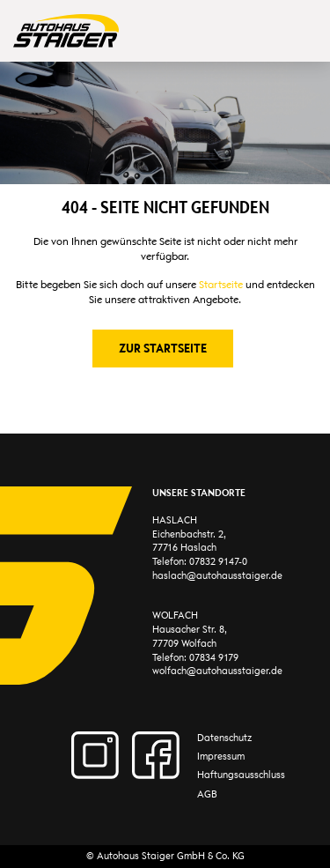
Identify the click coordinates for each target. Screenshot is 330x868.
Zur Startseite (163, 348)
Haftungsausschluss (241, 775)
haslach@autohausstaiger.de (217, 576)
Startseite (221, 285)
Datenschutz (224, 738)
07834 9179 (214, 658)
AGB (207, 794)
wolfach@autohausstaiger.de (217, 671)
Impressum (221, 757)
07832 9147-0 (218, 562)
